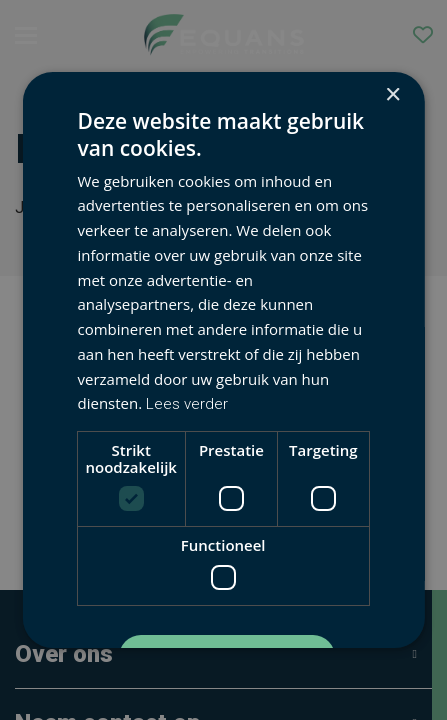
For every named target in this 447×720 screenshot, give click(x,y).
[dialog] (223, 360)
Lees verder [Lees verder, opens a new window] (187, 404)
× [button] (392, 95)
